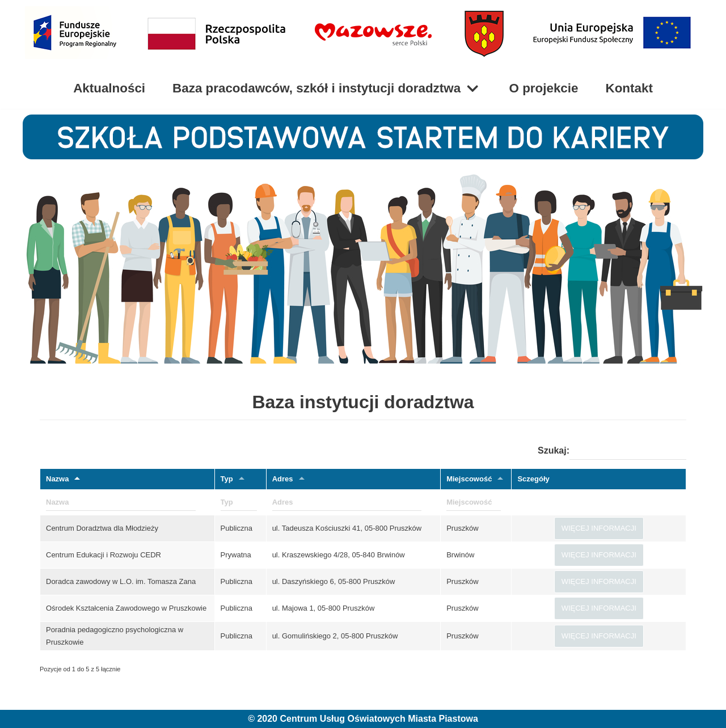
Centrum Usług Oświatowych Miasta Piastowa (379, 719)
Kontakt (629, 88)
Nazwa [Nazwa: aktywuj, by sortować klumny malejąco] (57, 479)
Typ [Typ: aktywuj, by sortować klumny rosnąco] (227, 479)
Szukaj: (612, 451)
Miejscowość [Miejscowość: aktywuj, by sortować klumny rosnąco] (469, 479)
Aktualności (109, 88)
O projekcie (544, 88)
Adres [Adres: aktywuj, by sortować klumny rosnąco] (283, 479)
